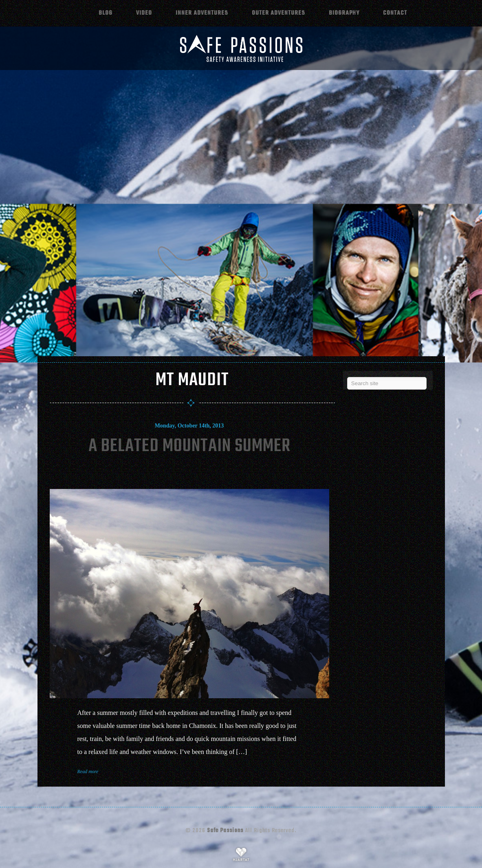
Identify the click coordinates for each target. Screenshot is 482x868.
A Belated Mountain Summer (189, 446)
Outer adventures (278, 13)
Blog (106, 13)
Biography (344, 13)
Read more (88, 772)
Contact (395, 13)
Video (144, 13)
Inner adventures (202, 13)
